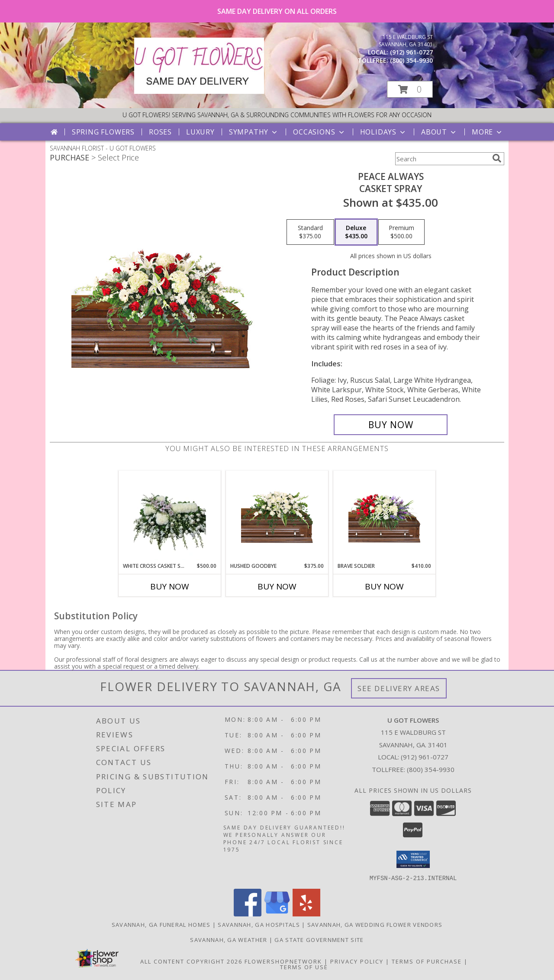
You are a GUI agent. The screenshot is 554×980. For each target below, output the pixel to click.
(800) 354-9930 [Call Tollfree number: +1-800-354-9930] (431, 769)
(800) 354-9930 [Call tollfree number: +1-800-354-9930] (411, 60)
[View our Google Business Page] (277, 914)
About (439, 132)
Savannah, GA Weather (229, 939)
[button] (410, 89)
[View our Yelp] (306, 914)
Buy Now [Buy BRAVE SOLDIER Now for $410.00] (384, 586)
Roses (160, 132)
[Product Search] (442, 159)
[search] (497, 158)
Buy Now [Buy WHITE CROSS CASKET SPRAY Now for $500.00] (170, 586)
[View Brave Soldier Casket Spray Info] (385, 517)
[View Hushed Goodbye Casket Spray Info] (277, 517)
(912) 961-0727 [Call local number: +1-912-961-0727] (411, 52)
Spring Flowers (103, 132)
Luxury (200, 132)
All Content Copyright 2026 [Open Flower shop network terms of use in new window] (191, 961)
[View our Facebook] (248, 914)
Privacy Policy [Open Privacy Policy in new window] (357, 961)
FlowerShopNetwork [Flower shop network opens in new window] (283, 961)
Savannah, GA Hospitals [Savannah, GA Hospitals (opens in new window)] (259, 924)
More (488, 132)
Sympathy (254, 132)
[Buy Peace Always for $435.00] (391, 425)
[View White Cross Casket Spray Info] (170, 516)
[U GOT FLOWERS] (199, 91)
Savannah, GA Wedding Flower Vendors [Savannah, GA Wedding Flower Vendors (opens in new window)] (375, 924)
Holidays (383, 132)
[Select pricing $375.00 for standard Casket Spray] (310, 232)
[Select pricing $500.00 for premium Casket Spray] (401, 232)
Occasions (319, 132)
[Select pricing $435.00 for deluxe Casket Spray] (356, 232)
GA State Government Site (319, 939)
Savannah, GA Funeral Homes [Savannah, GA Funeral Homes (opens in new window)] (161, 924)
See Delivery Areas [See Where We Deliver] (399, 688)
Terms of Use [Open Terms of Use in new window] (304, 967)
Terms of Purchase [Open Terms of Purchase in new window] (427, 961)
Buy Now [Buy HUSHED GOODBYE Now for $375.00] (277, 586)
